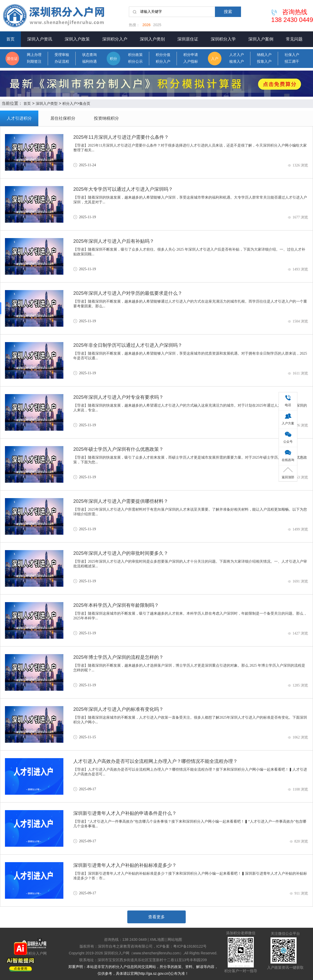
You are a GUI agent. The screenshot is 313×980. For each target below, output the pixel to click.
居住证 (12, 59)
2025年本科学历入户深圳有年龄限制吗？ (116, 605)
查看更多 (156, 917)
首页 (10, 39)
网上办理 (34, 55)
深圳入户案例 (261, 39)
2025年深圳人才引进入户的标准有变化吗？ (118, 709)
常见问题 (294, 39)
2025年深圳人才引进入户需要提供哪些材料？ (121, 501)
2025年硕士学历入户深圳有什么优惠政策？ (118, 449)
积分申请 (191, 55)
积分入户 (163, 62)
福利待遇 (89, 62)
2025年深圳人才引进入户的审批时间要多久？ (121, 553)
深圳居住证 (188, 39)
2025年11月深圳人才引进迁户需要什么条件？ (121, 137)
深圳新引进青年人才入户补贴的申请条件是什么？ (125, 813)
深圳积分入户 (115, 39)
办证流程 (62, 62)
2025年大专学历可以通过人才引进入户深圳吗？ (123, 189)
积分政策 (135, 55)
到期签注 (34, 62)
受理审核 (62, 55)
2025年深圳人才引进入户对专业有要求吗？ (118, 397)
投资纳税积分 (106, 118)
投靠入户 (264, 62)
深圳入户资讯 (40, 39)
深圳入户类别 (152, 39)
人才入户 (237, 55)
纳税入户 (264, 55)
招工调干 (292, 62)
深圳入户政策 (77, 39)
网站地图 (175, 939)
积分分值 (163, 55)
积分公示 (135, 62)
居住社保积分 (63, 118)
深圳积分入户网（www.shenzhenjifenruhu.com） (143, 953)
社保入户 (292, 55)
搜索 (228, 12)
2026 (146, 25)
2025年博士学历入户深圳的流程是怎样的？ (118, 657)
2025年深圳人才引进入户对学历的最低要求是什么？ (128, 293)
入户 (215, 59)
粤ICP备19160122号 (190, 946)
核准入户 (237, 62)
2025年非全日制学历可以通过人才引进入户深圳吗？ (128, 345)
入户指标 (191, 62)
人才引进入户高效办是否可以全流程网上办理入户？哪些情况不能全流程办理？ (155, 761)
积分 (113, 59)
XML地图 (157, 939)
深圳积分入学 (223, 39)
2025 (157, 25)
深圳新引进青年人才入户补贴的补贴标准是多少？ (125, 865)
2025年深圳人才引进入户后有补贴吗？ (114, 241)
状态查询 (89, 55)
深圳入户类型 (47, 103)
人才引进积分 (19, 118)
